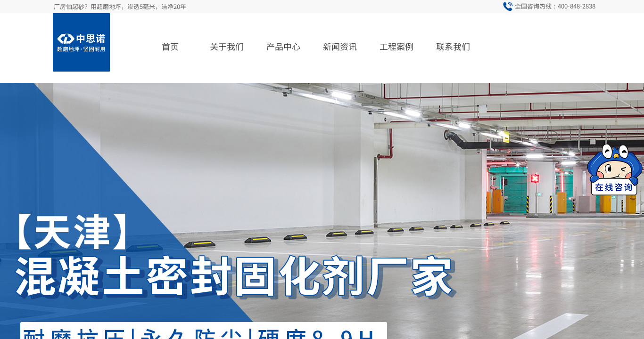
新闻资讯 (340, 46)
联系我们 (453, 46)
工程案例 (396, 46)
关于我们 (227, 46)
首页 (170, 46)
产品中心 (283, 46)
